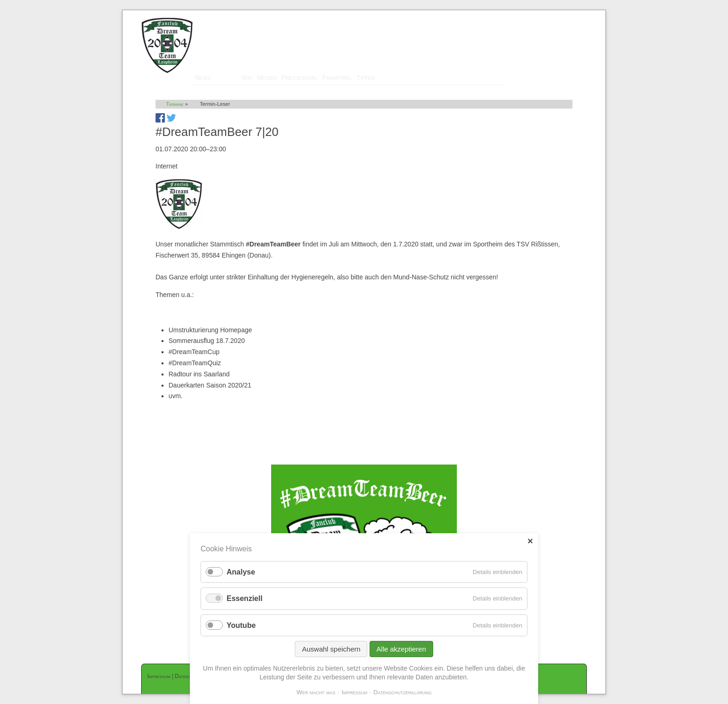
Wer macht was (316, 692)
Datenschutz (189, 676)
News (203, 78)
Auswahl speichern (331, 649)
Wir (247, 78)
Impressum (159, 676)
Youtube (241, 625)
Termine (226, 78)
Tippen (366, 78)
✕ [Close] (530, 541)
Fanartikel (337, 78)
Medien (267, 78)
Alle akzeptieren (401, 649)
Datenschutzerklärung (402, 692)
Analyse (241, 572)
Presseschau (299, 78)
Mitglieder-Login (563, 14)
